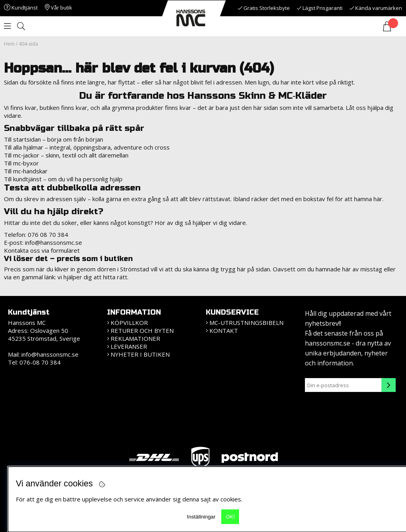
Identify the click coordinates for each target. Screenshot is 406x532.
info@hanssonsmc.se (54, 242)
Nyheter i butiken (140, 354)
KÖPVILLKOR (129, 323)
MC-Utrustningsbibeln (246, 323)
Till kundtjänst (23, 179)
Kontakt (224, 330)
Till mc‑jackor (22, 155)
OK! (230, 517)
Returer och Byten (142, 330)
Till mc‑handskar (26, 171)
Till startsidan (22, 139)
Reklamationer (135, 338)
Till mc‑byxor (21, 163)
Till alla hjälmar (24, 147)
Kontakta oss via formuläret (42, 250)
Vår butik (58, 8)
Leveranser (129, 346)
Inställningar (201, 517)
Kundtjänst (21, 8)
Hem (9, 44)
